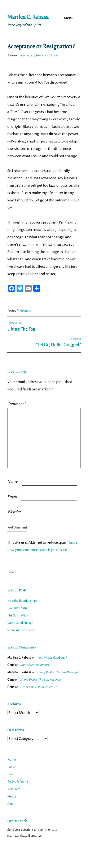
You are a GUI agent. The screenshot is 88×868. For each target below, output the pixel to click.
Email (12, 497)
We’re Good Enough (20, 623)
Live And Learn (17, 608)
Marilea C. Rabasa (28, 17)
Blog (10, 774)
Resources (14, 789)
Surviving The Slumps (21, 630)
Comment (16, 404)
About (11, 804)
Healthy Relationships (22, 601)
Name (12, 481)
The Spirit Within (19, 615)
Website (14, 512)
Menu (69, 18)
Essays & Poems (18, 782)
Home (12, 760)
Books (11, 767)
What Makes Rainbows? (51, 658)
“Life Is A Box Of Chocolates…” (38, 687)
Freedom (25, 311)
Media (12, 796)
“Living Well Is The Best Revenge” (57, 672)
